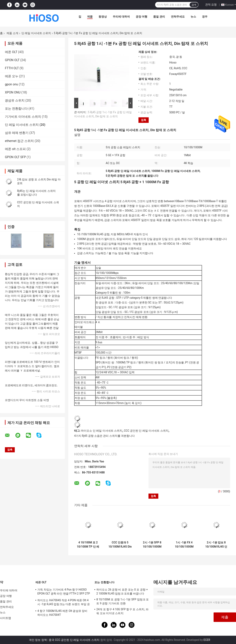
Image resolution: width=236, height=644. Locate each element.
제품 (90, 17)
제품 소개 (12, 33)
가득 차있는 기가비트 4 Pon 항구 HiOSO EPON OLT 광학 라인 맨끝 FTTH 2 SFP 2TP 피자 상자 (64, 592)
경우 (205, 17)
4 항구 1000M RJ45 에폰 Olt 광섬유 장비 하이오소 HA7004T (62, 613)
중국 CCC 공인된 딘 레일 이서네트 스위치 (74, 640)
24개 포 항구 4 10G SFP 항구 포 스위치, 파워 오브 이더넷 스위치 (122, 611)
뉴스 (193, 17)
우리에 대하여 (121, 17)
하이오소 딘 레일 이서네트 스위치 (102, 431)
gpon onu (12, 84)
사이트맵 (6, 618)
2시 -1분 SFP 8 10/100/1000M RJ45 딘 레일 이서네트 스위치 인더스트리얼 (152, 545)
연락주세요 (178, 17)
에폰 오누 (12, 76)
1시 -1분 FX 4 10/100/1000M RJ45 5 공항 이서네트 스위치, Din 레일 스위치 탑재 (184, 545)
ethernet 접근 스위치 (19, 141)
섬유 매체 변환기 (17, 133)
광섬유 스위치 (15, 100)
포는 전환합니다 (16, 109)
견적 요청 (211, 5)
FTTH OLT (12, 68)
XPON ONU (13, 92)
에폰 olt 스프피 (15, 149)
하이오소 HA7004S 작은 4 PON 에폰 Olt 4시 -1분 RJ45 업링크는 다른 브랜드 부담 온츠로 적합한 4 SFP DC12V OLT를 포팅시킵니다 (64, 603)
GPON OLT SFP (15, 157)
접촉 (144, 120)
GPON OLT (12, 60)
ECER (207, 640)
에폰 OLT (11, 52)
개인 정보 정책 (38, 640)
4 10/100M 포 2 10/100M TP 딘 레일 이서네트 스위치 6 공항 (88, 545)
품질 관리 (159, 17)
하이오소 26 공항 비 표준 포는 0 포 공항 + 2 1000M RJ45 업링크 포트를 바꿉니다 (122, 592)
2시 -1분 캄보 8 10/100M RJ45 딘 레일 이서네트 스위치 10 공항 (216, 545)
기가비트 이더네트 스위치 (23, 117)
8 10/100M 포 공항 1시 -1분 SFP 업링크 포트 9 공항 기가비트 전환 (123, 601)
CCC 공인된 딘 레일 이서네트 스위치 (146, 431)
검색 (194, 5)
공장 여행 (142, 17)
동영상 (103, 17)
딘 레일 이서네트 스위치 (36, 33)
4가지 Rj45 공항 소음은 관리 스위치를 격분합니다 (104, 436)
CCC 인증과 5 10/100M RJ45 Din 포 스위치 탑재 (120, 545)
